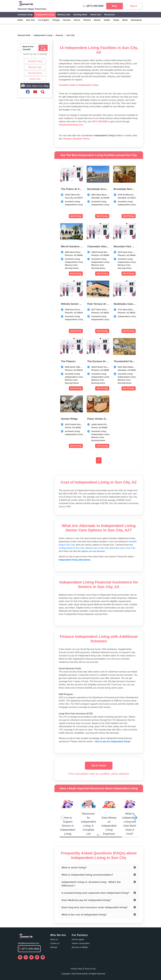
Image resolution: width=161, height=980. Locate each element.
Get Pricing (76, 216)
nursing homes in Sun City (71, 548)
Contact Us (55, 943)
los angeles (43, 20)
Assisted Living (25, 15)
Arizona (59, 35)
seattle (107, 20)
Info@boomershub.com (29, 943)
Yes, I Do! (43, 48)
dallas (20, 20)
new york (31, 20)
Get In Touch (99, 766)
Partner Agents (78, 939)
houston (67, 20)
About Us (54, 939)
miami (125, 20)
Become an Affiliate (80, 947)
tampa (116, 20)
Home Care (96, 15)
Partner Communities (81, 943)
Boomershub (24, 35)
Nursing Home (80, 15)
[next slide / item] (107, 174)
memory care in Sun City (97, 548)
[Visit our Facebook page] (37, 957)
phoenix (87, 20)
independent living (43, 35)
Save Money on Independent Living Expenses (109, 826)
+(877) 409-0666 (93, 6)
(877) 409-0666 (29, 949)
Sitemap (54, 947)
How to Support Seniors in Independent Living (68, 826)
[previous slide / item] (89, 174)
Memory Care (64, 15)
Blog (115, 6)
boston (97, 20)
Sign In (134, 6)
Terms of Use (90, 969)
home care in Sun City (124, 548)
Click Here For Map (35, 86)
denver (77, 20)
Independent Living (45, 15)
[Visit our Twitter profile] (31, 957)
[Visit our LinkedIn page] (43, 957)
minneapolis (136, 20)
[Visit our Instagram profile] (26, 957)
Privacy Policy (77, 969)
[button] (72, 180)
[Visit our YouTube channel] (20, 957)
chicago (56, 20)
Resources (110, 15)
